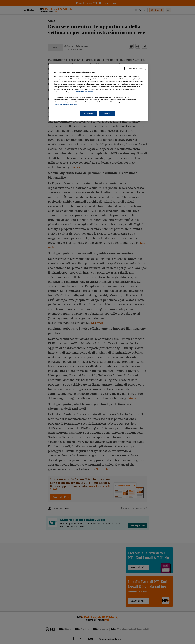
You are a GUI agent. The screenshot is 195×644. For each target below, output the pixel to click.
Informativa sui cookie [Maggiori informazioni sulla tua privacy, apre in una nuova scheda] (84, 92)
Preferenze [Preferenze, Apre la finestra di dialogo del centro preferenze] (89, 114)
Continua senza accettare (135, 68)
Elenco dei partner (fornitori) (66, 105)
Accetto (107, 114)
